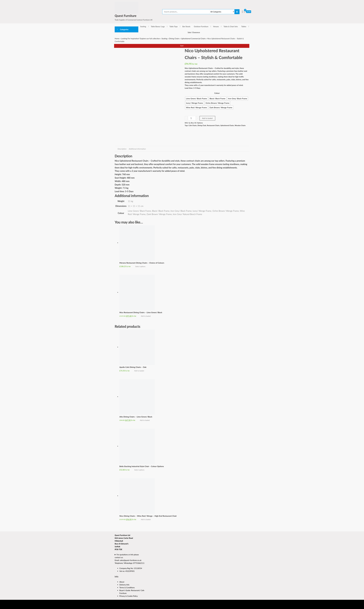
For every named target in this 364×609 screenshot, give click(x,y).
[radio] (196, 99)
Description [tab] (122, 149)
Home (117, 39)
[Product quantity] (192, 118)
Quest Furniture (126, 16)
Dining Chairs (174, 39)
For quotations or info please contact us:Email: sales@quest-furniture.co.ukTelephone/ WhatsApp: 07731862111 (130, 559)
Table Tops (174, 26)
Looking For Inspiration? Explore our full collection (140, 39)
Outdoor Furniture (201, 26)
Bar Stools (186, 26)
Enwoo (128, 606)
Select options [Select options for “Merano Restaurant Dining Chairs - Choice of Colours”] (140, 266)
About (122, 582)
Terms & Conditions (127, 588)
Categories (124, 29)
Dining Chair (202, 125)
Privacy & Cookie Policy (129, 596)
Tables (244, 26)
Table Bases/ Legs (158, 26)
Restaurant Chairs (213, 125)
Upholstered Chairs (227, 125)
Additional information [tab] (137, 149)
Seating (143, 26)
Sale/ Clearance (194, 32)
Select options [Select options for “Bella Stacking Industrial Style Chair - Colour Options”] (139, 470)
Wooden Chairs (240, 125)
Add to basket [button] (146, 316)
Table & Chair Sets (231, 26)
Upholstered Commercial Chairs (193, 39)
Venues (216, 26)
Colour (217, 93)
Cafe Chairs (193, 125)
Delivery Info (124, 585)
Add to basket (207, 118)
